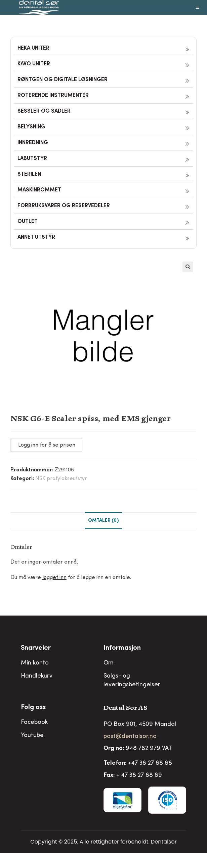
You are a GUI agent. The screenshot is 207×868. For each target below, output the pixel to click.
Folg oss (33, 708)
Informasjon (122, 648)
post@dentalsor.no (130, 737)
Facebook (34, 722)
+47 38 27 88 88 (150, 763)
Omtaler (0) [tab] (103, 521)
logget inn (54, 578)
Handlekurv (37, 676)
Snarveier (36, 648)
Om (109, 663)
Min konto (35, 663)
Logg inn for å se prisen (47, 445)
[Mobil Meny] (198, 7)
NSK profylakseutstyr (61, 479)
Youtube (32, 736)
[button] (188, 267)
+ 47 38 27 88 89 (139, 775)
